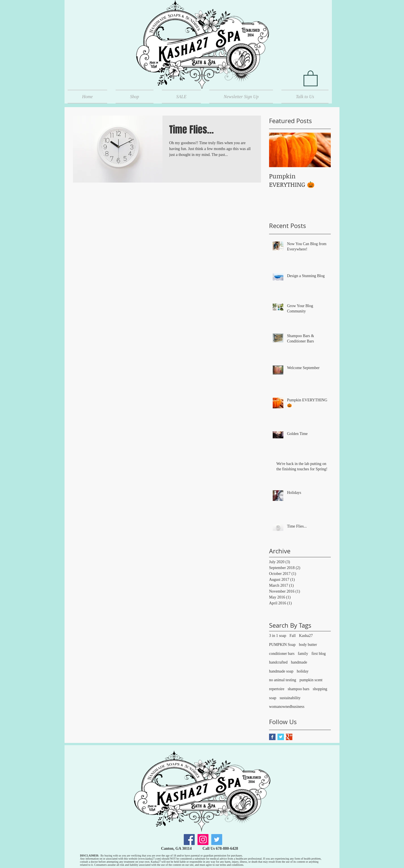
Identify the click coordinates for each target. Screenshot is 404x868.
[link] (311, 78)
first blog (319, 654)
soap (273, 698)
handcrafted (278, 662)
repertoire (277, 689)
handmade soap (281, 671)
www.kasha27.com (150, 859)
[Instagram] (203, 840)
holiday (303, 671)
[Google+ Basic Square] (289, 737)
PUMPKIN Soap (282, 645)
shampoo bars (298, 689)
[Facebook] (189, 840)
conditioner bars (282, 654)
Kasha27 (306, 636)
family (303, 654)
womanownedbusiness (287, 707)
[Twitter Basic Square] (281, 737)
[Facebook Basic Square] (272, 737)
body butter (308, 645)
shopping (320, 689)
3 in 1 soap (278, 636)
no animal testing (283, 680)
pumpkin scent (311, 680)
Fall (293, 636)
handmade (299, 662)
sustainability (290, 698)
